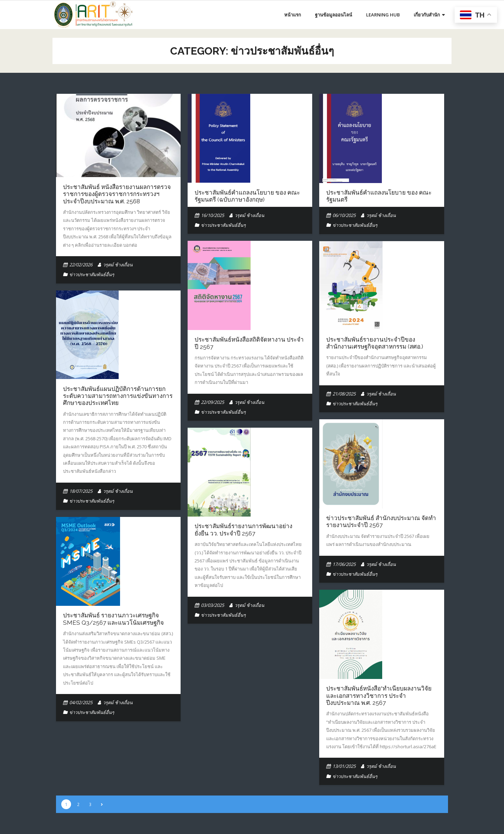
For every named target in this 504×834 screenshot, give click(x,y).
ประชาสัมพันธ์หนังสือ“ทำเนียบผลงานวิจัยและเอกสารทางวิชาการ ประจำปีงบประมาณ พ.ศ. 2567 (379, 696)
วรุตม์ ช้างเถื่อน (118, 265)
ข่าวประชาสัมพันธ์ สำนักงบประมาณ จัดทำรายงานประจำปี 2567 (381, 521)
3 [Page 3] (90, 804)
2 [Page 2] (78, 804)
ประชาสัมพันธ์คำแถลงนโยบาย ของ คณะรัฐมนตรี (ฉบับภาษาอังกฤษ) (247, 196)
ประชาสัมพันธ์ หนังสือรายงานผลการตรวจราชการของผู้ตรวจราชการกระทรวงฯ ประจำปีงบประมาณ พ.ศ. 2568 (117, 194)
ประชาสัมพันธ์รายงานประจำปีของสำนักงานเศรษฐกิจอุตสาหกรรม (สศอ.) (375, 343)
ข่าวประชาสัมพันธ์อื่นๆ (92, 274)
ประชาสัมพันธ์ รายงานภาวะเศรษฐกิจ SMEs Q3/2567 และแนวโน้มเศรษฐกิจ (113, 619)
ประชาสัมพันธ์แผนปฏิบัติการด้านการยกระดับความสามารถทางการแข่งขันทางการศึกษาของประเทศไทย (118, 396)
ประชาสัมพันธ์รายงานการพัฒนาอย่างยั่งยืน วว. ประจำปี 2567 (243, 530)
